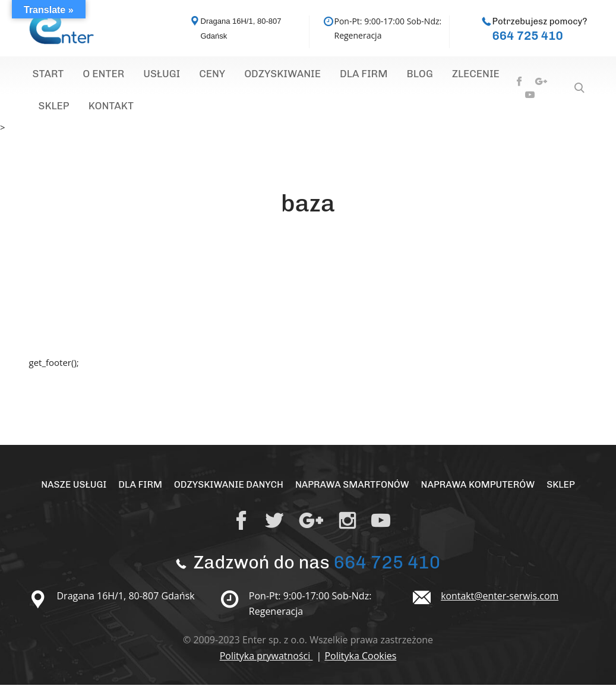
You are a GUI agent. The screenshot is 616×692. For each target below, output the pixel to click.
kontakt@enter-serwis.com (500, 603)
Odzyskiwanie (238, 76)
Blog (354, 76)
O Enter (89, 76)
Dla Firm (308, 76)
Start (44, 76)
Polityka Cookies (360, 663)
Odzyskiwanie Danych (227, 492)
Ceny (179, 76)
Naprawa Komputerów (480, 492)
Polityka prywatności (266, 663)
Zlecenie (401, 76)
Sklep (449, 76)
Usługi (138, 76)
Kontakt (56, 111)
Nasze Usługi (70, 492)
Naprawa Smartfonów (353, 492)
